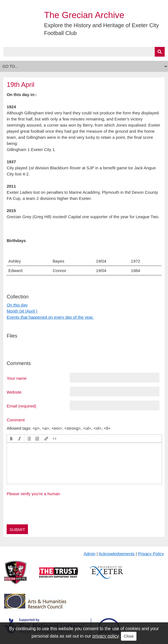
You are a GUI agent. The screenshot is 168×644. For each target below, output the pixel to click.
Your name (17, 378)
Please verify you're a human (33, 494)
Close (129, 636)
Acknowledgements (117, 554)
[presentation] (11, 439)
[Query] (84, 52)
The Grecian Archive (84, 15)
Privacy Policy (151, 554)
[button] (11, 439)
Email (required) (21, 406)
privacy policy (106, 636)
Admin (90, 554)
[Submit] (160, 52)
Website (14, 392)
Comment (16, 420)
